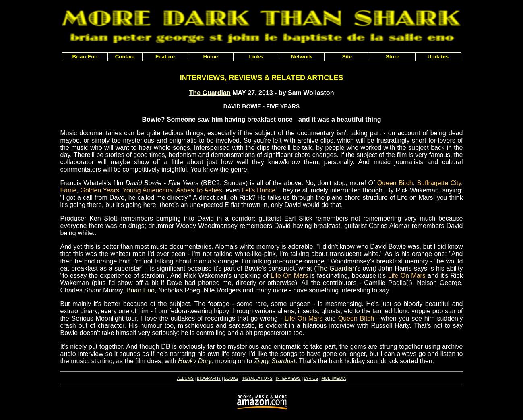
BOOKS (231, 378)
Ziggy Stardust (275, 361)
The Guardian (210, 93)
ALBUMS (185, 378)
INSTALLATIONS (257, 378)
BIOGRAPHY (209, 378)
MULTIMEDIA (334, 378)
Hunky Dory (195, 361)
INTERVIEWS (288, 378)
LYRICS (311, 378)
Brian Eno (141, 290)
